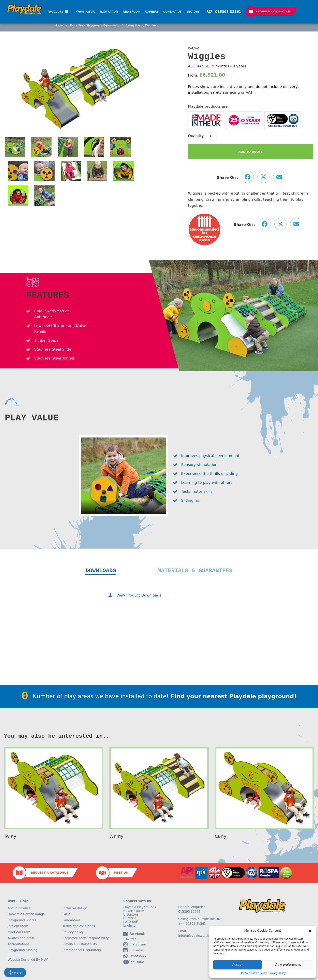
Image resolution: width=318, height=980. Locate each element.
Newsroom (132, 12)
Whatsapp (135, 956)
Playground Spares (22, 920)
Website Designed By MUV (28, 960)
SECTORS (193, 12)
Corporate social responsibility (86, 938)
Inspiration (109, 12)
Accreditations (19, 944)
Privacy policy (277, 973)
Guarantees (71, 920)
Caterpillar (133, 25)
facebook (134, 934)
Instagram (135, 944)
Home (59, 25)
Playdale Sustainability (80, 944)
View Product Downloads (139, 595)
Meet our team (19, 932)
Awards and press (21, 938)
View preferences (288, 965)
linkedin (133, 950)
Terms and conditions (79, 926)
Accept (237, 965)
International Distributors (82, 950)
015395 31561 (228, 12)
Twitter (130, 939)
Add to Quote (251, 152)
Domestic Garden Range (26, 914)
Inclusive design (75, 909)
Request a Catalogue (273, 11)
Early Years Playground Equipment (94, 25)
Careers (152, 12)
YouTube (134, 962)
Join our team (18, 926)
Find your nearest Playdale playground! (234, 697)
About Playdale (19, 909)
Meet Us (121, 873)
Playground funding (23, 950)
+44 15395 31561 (192, 924)
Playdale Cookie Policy (253, 973)
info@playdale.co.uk (194, 936)
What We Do (86, 12)
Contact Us (172, 12)
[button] (310, 931)
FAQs (66, 914)
